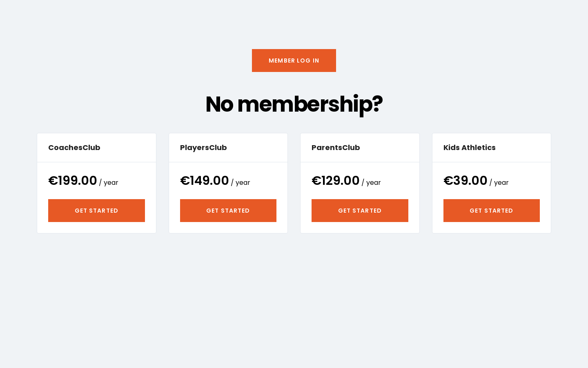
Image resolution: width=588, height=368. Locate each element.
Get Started (97, 211)
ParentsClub (336, 147)
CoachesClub (74, 147)
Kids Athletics (470, 147)
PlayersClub (204, 147)
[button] (294, 61)
